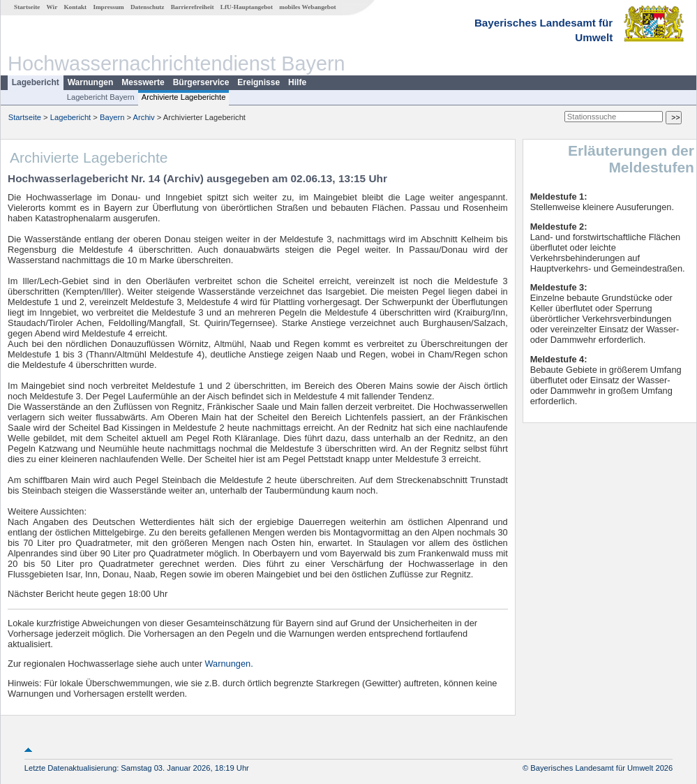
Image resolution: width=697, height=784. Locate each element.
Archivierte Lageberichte (184, 97)
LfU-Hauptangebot (247, 7)
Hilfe (297, 82)
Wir (52, 7)
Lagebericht (36, 82)
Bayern (112, 117)
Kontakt (75, 7)
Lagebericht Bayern (101, 97)
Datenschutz (148, 7)
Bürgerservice (201, 82)
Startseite (27, 7)
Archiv (144, 117)
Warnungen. (229, 664)
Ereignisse (258, 82)
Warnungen (91, 82)
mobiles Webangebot (307, 7)
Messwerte (143, 82)
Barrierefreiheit (193, 7)
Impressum (108, 7)
